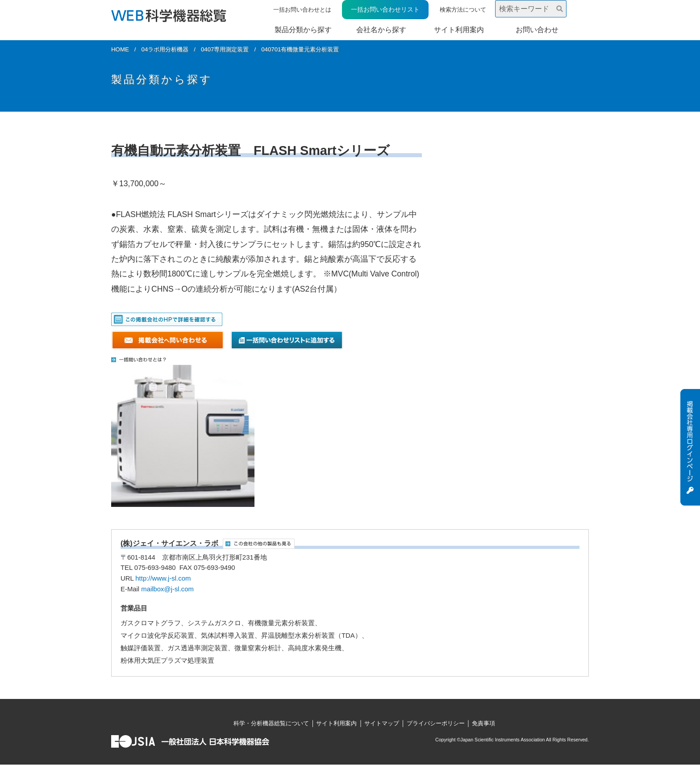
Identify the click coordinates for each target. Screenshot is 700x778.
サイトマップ (382, 723)
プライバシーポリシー (436, 723)
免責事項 (483, 723)
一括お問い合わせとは (302, 10)
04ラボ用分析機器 (165, 49)
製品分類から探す (303, 30)
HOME (120, 49)
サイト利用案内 (459, 30)
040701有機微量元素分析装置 (300, 49)
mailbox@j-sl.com (167, 589)
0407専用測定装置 (225, 49)
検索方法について (463, 10)
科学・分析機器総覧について (271, 723)
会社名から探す (381, 30)
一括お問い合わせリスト (385, 9)
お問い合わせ (537, 30)
